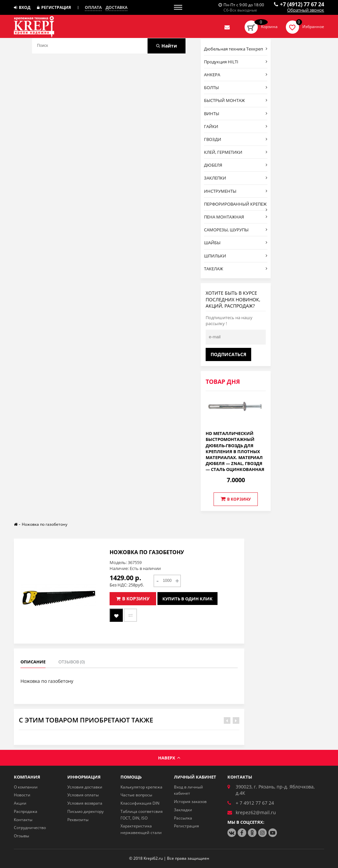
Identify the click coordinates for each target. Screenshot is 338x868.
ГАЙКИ (236, 126)
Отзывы (21, 836)
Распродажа (26, 811)
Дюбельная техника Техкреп (236, 49)
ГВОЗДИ (236, 139)
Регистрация (54, 7)
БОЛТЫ (236, 87)
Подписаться (228, 354)
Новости (22, 795)
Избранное (313, 27)
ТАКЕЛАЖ (236, 269)
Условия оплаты (83, 795)
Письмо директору (85, 811)
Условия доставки (85, 787)
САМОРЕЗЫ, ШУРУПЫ (236, 230)
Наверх (169, 758)
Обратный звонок (306, 10)
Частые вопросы (136, 795)
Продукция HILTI (236, 62)
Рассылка (183, 818)
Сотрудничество (30, 828)
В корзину (236, 499)
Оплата (93, 8)
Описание (33, 662)
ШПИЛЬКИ (236, 256)
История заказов (190, 801)
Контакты (23, 820)
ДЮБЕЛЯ (236, 165)
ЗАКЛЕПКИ (236, 178)
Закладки (183, 810)
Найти (167, 46)
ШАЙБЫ (236, 243)
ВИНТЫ (236, 114)
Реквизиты (78, 820)
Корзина (269, 27)
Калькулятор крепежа (141, 787)
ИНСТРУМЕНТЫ (236, 191)
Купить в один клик (187, 599)
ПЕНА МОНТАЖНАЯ (236, 217)
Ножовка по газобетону (45, 524)
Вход (22, 7)
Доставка (117, 8)
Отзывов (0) (72, 662)
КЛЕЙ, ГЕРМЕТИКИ (236, 152)
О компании (26, 787)
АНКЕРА (236, 75)
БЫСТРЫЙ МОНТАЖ (236, 100)
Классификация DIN (140, 803)
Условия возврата (85, 803)
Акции (20, 803)
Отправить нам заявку (227, 27)
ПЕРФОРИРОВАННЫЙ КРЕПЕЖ (236, 206)
